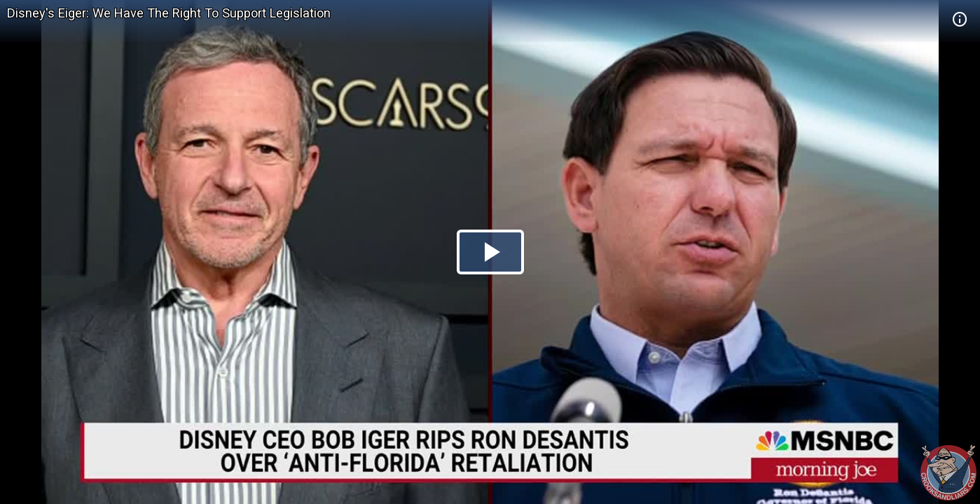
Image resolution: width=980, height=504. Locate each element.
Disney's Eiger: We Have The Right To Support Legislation (169, 13)
